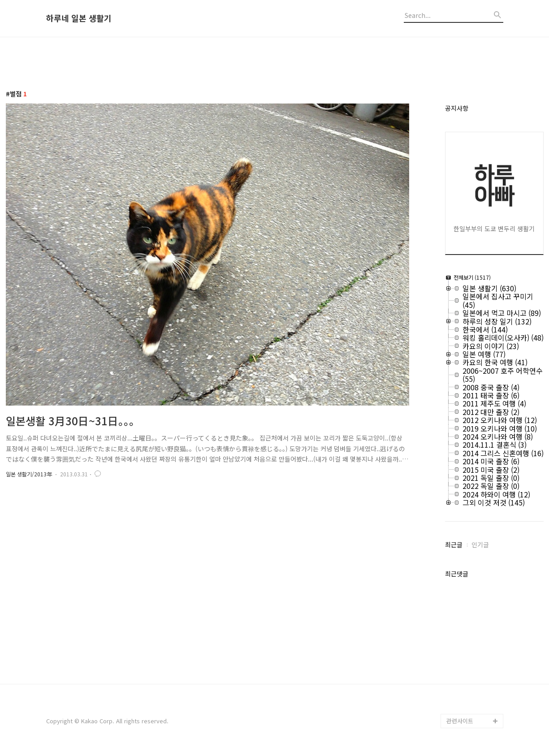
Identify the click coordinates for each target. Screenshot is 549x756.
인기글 (480, 544)
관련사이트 (460, 721)
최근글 (454, 544)
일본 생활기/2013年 (29, 474)
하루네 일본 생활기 (79, 18)
